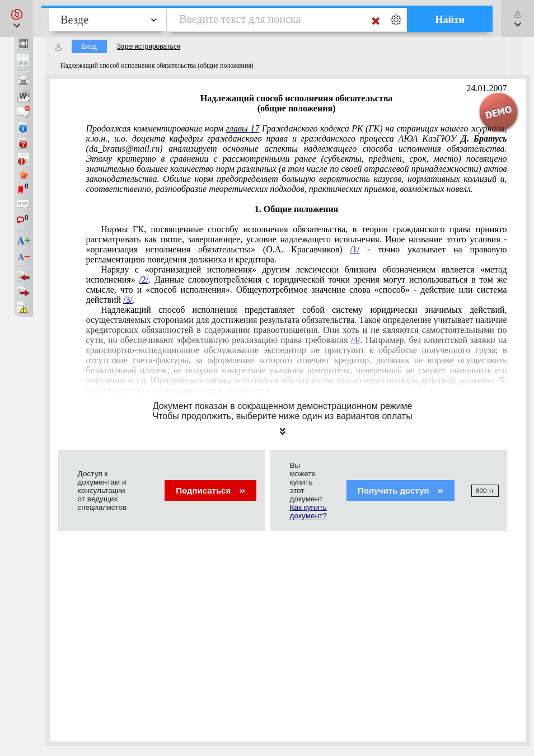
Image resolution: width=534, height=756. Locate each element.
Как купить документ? (308, 511)
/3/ (128, 300)
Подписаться (210, 490)
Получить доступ (400, 490)
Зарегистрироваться (149, 46)
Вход (89, 46)
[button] (17, 18)
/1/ (355, 249)
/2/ (144, 280)
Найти (450, 20)
